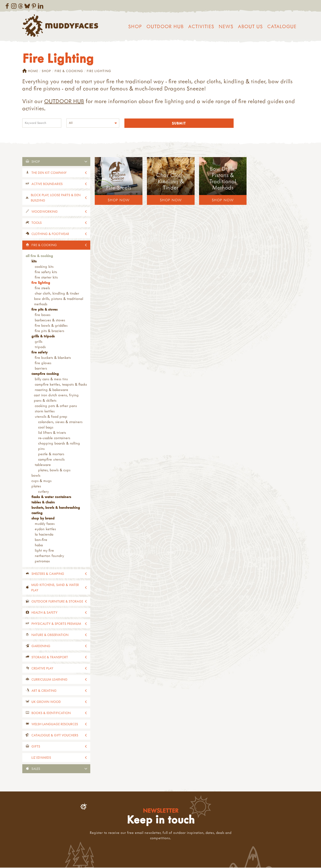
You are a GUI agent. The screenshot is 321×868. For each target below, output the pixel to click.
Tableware (43, 465)
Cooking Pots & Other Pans (56, 406)
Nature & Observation (50, 635)
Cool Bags (46, 428)
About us (250, 26)
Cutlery (43, 492)
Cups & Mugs (41, 481)
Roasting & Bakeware (51, 390)
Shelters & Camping (48, 574)
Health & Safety (44, 613)
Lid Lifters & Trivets (52, 433)
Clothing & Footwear (50, 234)
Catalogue (282, 26)
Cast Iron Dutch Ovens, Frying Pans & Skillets (56, 398)
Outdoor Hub (165, 26)
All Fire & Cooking (39, 256)
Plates (36, 486)
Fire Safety (39, 353)
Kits (34, 262)
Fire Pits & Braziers (49, 331)
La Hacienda (44, 535)
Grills (39, 342)
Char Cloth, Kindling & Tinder (57, 294)
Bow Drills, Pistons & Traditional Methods (59, 302)
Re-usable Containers (54, 438)
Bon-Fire (41, 540)
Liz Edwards (41, 758)
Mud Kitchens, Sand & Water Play (55, 588)
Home (30, 71)
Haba (39, 545)
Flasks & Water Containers (51, 497)
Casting (37, 513)
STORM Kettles (45, 411)
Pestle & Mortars (51, 454)
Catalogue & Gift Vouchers (55, 736)
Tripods (40, 347)
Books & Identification (51, 713)
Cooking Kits (44, 267)
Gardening (41, 646)
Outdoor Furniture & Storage (57, 602)
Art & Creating (44, 691)
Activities (201, 26)
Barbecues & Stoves (50, 320)
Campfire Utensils (51, 460)
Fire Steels (42, 288)
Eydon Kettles (45, 529)
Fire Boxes (43, 315)
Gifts (36, 747)
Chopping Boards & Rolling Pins (59, 446)
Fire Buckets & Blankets (53, 358)
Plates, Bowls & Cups (54, 470)
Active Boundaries (47, 184)
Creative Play (42, 669)
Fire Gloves (43, 363)
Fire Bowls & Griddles (51, 326)
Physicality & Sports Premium (56, 624)
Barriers (41, 369)
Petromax (42, 561)
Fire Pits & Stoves (44, 310)
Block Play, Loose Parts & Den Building (56, 198)
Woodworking (45, 212)
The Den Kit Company (49, 173)
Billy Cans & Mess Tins (51, 379)
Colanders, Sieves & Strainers (60, 422)
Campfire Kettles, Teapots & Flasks (61, 385)
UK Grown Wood (46, 702)
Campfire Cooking (45, 374)
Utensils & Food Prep (51, 417)
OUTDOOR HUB (64, 101)
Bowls (36, 476)
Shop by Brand (43, 519)
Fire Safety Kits (46, 272)
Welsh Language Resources (55, 724)
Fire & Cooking (69, 71)
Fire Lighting (41, 283)
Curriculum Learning (49, 680)
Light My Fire (44, 551)
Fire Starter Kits (46, 278)
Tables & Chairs (43, 503)
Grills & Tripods (43, 336)
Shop (135, 26)
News (226, 26)
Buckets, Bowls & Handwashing (56, 508)
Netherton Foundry (49, 556)
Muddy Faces (45, 524)
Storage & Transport (50, 657)
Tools (37, 223)
